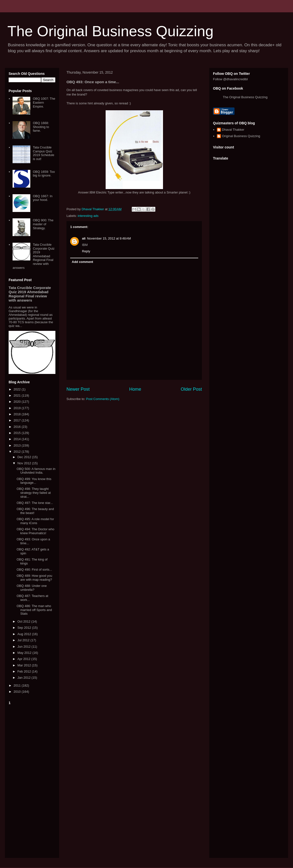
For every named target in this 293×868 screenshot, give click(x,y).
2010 (18, 692)
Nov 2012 (25, 463)
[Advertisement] (32, 780)
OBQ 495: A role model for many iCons (35, 521)
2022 (18, 389)
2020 (18, 402)
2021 (18, 395)
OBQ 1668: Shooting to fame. (41, 127)
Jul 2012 (24, 640)
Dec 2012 (25, 457)
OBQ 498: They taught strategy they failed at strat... (34, 493)
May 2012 (25, 653)
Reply (86, 251)
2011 (18, 685)
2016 (18, 427)
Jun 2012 (24, 647)
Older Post (191, 389)
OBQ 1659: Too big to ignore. (44, 174)
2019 (18, 408)
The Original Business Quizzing (110, 31)
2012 (18, 452)
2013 (18, 445)
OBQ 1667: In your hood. (43, 198)
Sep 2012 (25, 628)
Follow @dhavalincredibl (230, 79)
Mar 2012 (25, 665)
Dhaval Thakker (233, 130)
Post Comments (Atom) (103, 399)
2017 (18, 420)
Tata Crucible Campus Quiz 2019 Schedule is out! (43, 153)
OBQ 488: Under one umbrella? (32, 588)
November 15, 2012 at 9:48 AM (109, 238)
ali (84, 238)
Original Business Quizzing (241, 136)
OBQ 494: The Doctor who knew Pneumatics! (35, 531)
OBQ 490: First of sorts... (34, 570)
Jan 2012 (24, 678)
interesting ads (88, 216)
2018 (18, 414)
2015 (18, 433)
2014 (18, 439)
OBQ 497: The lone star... (35, 503)
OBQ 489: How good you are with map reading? (34, 578)
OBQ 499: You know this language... (34, 481)
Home (135, 389)
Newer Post (78, 389)
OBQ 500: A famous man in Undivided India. (36, 471)
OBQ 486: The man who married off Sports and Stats (34, 610)
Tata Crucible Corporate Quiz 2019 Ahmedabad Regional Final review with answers (33, 256)
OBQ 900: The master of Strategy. (43, 224)
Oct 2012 (24, 621)
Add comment (83, 262)
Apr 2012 (24, 659)
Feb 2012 (25, 671)
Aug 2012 (25, 634)
